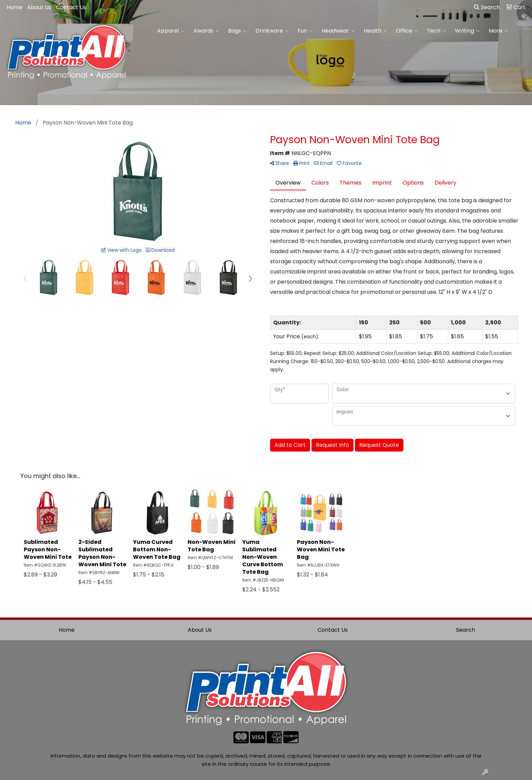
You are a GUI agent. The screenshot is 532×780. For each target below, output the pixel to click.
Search (487, 7)
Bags (237, 31)
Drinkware (272, 31)
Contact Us (71, 7)
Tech (436, 31)
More (498, 31)
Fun (305, 31)
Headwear (338, 31)
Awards (206, 31)
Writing (467, 31)
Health (375, 31)
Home (14, 7)
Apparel (171, 31)
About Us (39, 7)
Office (407, 31)
